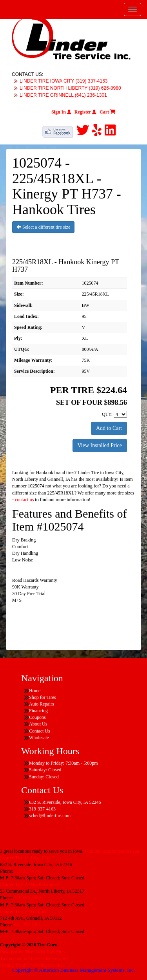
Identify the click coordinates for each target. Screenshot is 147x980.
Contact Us (40, 731)
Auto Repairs (42, 704)
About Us (38, 724)
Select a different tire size (43, 227)
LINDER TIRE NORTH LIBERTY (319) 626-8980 (70, 88)
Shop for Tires (43, 697)
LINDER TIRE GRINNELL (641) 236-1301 (63, 95)
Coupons (37, 717)
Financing (38, 711)
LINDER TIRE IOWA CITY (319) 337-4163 (64, 81)
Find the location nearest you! (113, 851)
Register (85, 112)
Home (35, 691)
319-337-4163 (27, 871)
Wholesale (39, 738)
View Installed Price (100, 445)
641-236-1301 (27, 925)
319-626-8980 (27, 898)
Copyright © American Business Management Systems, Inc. (73, 970)
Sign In (61, 112)
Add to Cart (109, 428)
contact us (24, 500)
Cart (108, 112)
